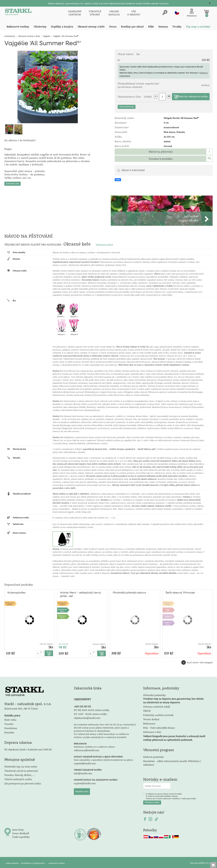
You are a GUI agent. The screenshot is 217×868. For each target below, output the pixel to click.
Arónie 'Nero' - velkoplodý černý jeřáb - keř (80, 593)
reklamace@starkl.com (86, 749)
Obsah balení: (46, 643)
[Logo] (18, 13)
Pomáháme (11, 727)
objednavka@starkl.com (87, 716)
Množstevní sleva (62, 609)
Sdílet (118, 180)
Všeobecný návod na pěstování (21, 769)
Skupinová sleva (168, 622)
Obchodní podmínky (173, 697)
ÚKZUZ (147, 710)
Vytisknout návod (104, 243)
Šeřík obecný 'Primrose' (180, 592)
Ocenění (9, 723)
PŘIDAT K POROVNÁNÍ (133, 170)
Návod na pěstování (161, 152)
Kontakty (9, 731)
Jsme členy (18, 828)
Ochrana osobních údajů (157, 705)
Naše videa (10, 718)
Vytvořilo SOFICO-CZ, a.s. (201, 862)
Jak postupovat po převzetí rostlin (23, 782)
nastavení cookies (57, 862)
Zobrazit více (13, 182)
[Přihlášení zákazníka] (192, 13)
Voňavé (168, 615)
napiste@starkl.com (85, 762)
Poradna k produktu (161, 159)
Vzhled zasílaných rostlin (18, 778)
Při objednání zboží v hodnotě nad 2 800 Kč (28, 748)
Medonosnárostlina (10, 602)
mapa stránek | (13, 862)
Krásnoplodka (16, 592)
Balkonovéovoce (62, 615)
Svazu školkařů (21, 832)
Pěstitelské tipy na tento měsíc (21, 765)
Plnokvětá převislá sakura (129, 592)
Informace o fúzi (152, 731)
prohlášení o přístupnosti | (33, 862)
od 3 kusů (63, 643)
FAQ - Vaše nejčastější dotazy (159, 726)
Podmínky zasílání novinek (158, 714)
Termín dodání (151, 718)
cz (177, 12)
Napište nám (82, 790)
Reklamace (149, 722)
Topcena (168, 609)
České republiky (21, 836)
